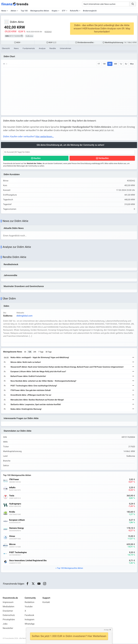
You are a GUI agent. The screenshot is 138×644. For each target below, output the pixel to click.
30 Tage (49, 352)
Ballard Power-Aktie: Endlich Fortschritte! (28, 377)
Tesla (12, 496)
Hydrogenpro (15, 504)
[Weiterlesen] (133, 358)
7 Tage (41, 352)
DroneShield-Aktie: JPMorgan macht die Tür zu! (31, 395)
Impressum (8, 603)
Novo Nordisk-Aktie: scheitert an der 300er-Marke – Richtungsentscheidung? (43, 381)
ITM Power (14, 480)
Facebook (29, 616)
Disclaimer (8, 611)
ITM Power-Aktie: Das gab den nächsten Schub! (31, 391)
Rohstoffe (74, 11)
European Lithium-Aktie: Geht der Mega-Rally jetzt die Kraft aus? (38, 372)
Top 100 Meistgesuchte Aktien (70, 569)
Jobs (5, 624)
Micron (12, 545)
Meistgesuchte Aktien (40, 11)
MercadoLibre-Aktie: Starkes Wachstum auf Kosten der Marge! (37, 400)
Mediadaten (8, 607)
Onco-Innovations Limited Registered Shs (28, 561)
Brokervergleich (90, 11)
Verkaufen (104, 158)
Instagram (30, 620)
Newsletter (8, 629)
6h (25, 352)
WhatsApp (30, 624)
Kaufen (37, 158)
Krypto (55, 11)
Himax (12, 537)
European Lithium (17, 520)
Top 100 (24, 11)
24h (35, 352)
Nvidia (12, 512)
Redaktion (30, 603)
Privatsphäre (9, 620)
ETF (64, 11)
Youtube (29, 607)
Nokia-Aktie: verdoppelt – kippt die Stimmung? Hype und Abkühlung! (40, 358)
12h (30, 352)
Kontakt (46, 603)
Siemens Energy (17, 529)
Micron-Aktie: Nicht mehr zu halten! (26, 362)
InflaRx (12, 488)
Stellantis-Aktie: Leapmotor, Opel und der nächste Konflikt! (36, 405)
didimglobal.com (24, 316)
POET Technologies (18, 553)
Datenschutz (9, 616)
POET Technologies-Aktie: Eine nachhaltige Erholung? (34, 386)
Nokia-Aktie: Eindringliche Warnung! (26, 409)
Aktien (13, 11)
